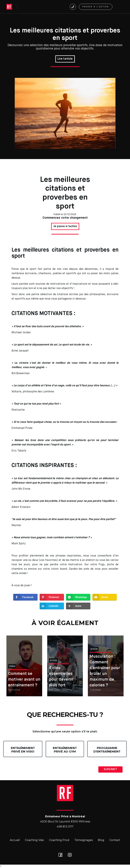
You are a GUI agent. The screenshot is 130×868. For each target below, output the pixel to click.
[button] (120, 7)
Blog (101, 840)
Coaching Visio (34, 840)
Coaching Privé (59, 840)
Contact (115, 840)
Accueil (15, 840)
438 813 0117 (65, 827)
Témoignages (84, 840)
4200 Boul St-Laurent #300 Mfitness (65, 821)
